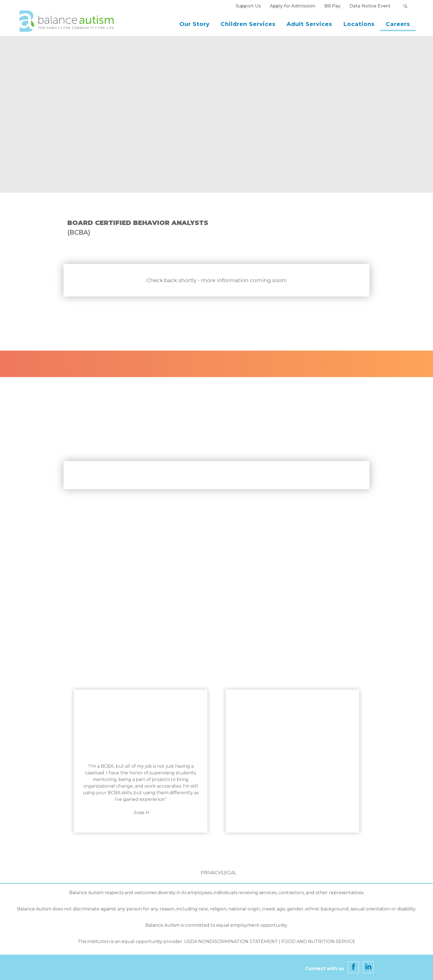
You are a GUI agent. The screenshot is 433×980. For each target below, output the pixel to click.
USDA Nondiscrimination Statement (232, 941)
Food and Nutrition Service (318, 941)
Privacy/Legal (219, 873)
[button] (405, 6)
